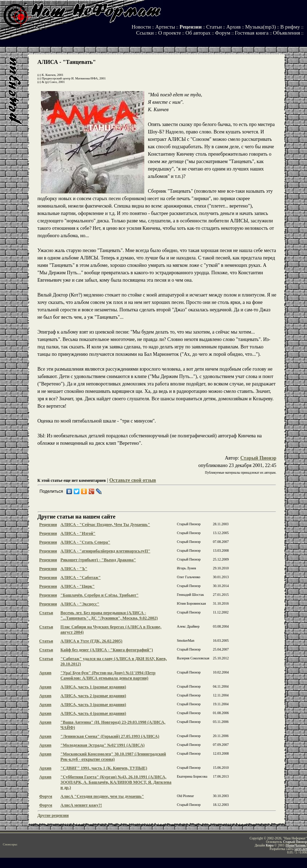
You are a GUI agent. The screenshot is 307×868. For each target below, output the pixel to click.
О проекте (170, 33)
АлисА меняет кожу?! (81, 805)
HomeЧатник (296, 845)
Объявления (287, 33)
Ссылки (145, 33)
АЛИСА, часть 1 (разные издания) (93, 687)
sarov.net (301, 849)
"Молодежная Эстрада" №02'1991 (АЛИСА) (103, 745)
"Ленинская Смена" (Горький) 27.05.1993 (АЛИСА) (110, 736)
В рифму (290, 27)
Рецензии (191, 27)
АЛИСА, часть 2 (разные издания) (93, 696)
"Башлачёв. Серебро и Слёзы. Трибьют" (99, 595)
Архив (233, 27)
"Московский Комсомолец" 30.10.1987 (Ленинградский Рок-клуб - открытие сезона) (113, 757)
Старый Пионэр (258, 458)
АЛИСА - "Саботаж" (80, 577)
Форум (222, 33)
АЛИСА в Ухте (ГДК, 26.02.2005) (91, 641)
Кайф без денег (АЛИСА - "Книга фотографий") (107, 650)
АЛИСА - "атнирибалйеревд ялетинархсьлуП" (105, 551)
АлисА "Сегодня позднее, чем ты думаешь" (102, 796)
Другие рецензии (53, 816)
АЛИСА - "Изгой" (78, 533)
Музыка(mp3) (261, 27)
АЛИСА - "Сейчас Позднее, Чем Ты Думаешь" (105, 525)
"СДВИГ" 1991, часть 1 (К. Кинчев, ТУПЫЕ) (104, 768)
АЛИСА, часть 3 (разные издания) (93, 705)
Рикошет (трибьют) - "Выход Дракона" (98, 560)
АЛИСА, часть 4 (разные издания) (93, 713)
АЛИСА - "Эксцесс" (80, 604)
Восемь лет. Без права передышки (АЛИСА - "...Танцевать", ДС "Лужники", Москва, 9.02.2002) (109, 615)
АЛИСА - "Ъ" (74, 569)
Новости (141, 27)
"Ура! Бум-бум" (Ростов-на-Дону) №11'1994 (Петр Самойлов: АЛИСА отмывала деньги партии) (108, 675)
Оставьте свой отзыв (133, 480)
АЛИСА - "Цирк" (77, 586)
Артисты (165, 27)
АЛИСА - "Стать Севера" (85, 542)
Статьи (214, 27)
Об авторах (198, 33)
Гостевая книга (251, 33)
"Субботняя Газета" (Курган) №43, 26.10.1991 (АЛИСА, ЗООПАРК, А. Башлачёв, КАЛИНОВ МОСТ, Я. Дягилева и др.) (116, 782)
